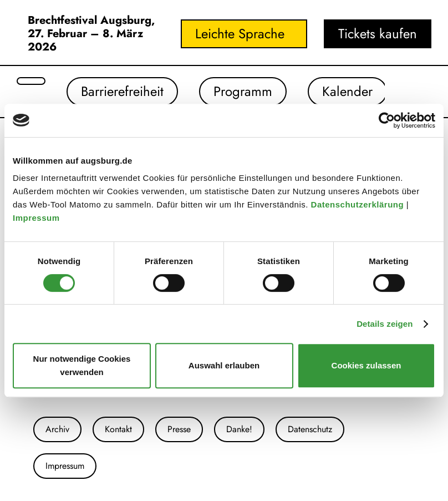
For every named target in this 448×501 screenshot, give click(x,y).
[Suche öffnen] (31, 81)
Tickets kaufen (378, 34)
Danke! (239, 429)
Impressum (37, 218)
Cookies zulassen (366, 365)
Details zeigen (385, 324)
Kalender (347, 91)
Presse (179, 429)
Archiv (57, 429)
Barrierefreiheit (122, 91)
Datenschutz (310, 429)
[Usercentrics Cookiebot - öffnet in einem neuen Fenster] (387, 120)
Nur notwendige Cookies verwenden (82, 365)
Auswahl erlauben (224, 365)
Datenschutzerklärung (359, 204)
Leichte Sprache (240, 34)
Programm (243, 91)
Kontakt (118, 429)
